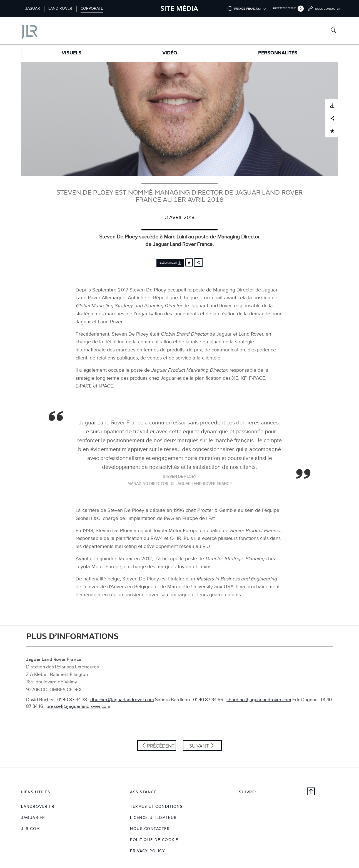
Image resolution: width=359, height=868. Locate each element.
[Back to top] (311, 792)
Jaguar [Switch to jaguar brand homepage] (33, 9)
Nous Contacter (150, 829)
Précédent (161, 746)
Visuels (72, 53)
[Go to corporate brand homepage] (53, 31)
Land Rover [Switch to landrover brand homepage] (60, 9)
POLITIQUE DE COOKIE (154, 840)
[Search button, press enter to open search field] (333, 31)
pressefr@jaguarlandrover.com (78, 706)
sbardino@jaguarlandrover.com (259, 700)
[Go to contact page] (324, 9)
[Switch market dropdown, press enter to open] (246, 9)
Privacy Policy (148, 851)
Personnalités (278, 53)
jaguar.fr (33, 818)
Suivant (199, 746)
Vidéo (170, 53)
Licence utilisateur (154, 818)
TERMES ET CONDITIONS (156, 807)
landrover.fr (38, 807)
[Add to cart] (189, 262)
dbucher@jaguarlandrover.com (122, 700)
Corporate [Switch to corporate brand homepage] (92, 9)
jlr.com (31, 829)
